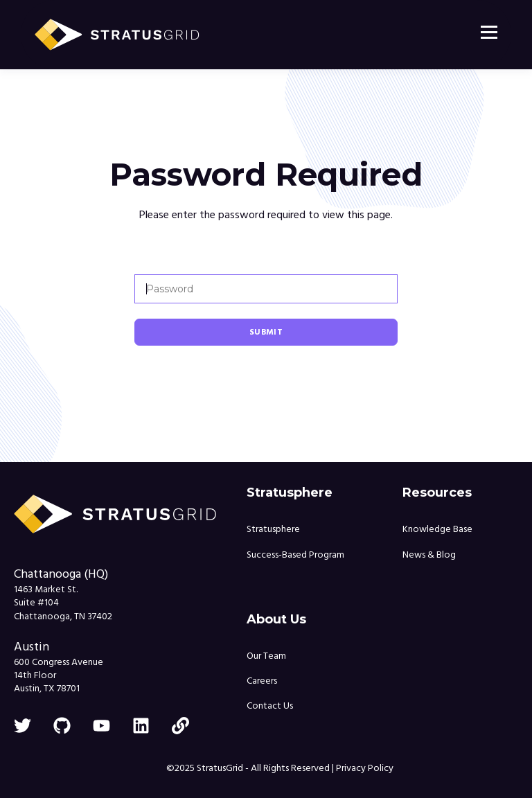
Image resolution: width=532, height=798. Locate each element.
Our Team (266, 656)
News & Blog (429, 555)
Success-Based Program (295, 555)
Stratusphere (273, 530)
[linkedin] (141, 726)
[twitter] (23, 726)
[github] (62, 726)
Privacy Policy (365, 768)
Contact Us (270, 706)
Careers (262, 681)
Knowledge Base (437, 530)
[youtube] (101, 726)
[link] (180, 726)
